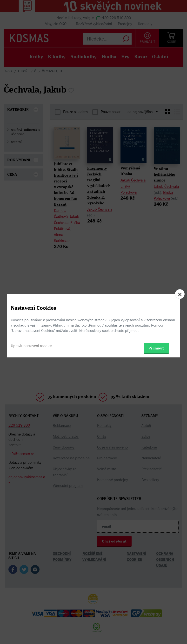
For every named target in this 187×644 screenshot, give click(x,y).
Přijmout (156, 348)
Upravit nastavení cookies (31, 346)
